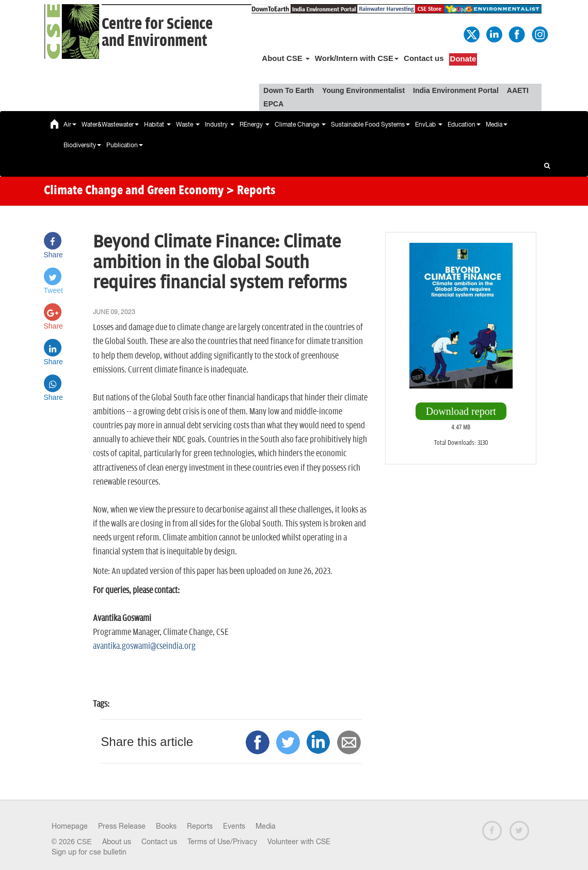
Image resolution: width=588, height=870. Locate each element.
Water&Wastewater (110, 125)
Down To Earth (289, 90)
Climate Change (300, 125)
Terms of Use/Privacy (222, 842)
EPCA (273, 104)
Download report (461, 411)
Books (166, 826)
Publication (125, 145)
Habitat (157, 125)
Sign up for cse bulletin (89, 852)
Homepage (70, 826)
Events (234, 826)
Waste (188, 125)
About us (117, 842)
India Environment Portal (456, 90)
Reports (200, 826)
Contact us (424, 58)
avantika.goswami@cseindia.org (144, 646)
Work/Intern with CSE (357, 58)
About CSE (286, 58)
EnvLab (429, 125)
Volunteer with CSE (299, 842)
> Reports (251, 191)
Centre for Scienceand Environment (157, 33)
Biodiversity (82, 145)
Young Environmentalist (363, 90)
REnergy (255, 125)
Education (464, 125)
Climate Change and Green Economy (134, 191)
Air (70, 125)
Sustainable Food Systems (370, 125)
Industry (220, 125)
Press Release (122, 826)
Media (497, 125)
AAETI (518, 90)
